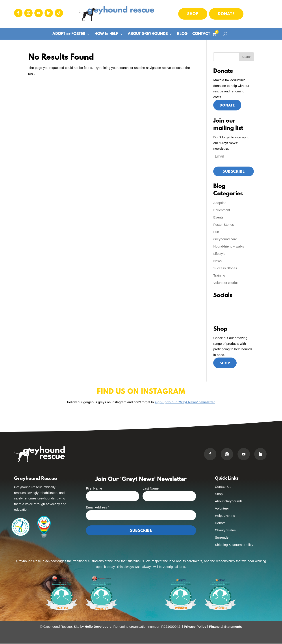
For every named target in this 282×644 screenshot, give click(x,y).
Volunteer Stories (226, 283)
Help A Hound (225, 516)
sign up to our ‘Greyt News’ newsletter (185, 403)
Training (219, 276)
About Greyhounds (229, 502)
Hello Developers (98, 627)
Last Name (151, 489)
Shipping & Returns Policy (234, 545)
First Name (94, 489)
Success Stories (225, 268)
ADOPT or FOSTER (69, 34)
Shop (193, 14)
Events (218, 217)
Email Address (98, 508)
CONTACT (201, 34)
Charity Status (225, 531)
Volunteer (222, 509)
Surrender (222, 538)
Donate (226, 14)
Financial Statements (225, 627)
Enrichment (222, 210)
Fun (216, 232)
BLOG (182, 34)
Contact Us (223, 487)
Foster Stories (224, 225)
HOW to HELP (107, 34)
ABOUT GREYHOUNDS (148, 34)
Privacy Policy (195, 627)
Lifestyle (219, 254)
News (217, 261)
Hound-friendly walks (229, 247)
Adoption (220, 203)
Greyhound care (225, 239)
